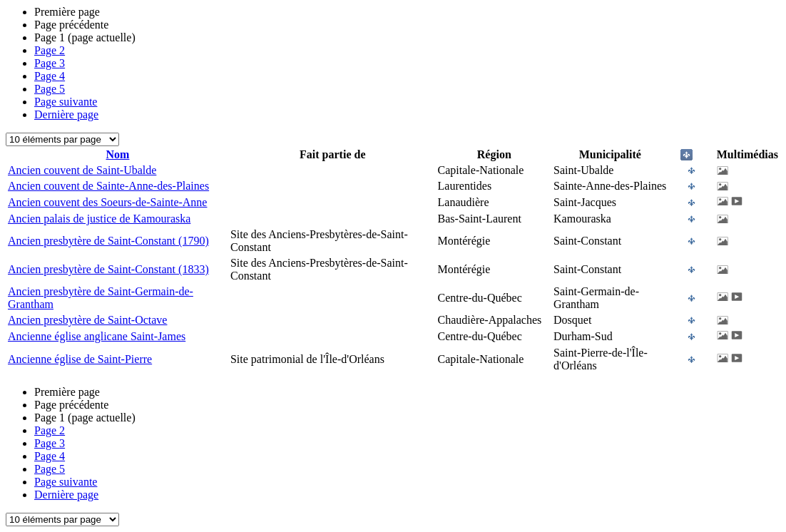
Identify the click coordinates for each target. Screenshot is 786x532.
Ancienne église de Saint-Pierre (80, 359)
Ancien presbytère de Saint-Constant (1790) (108, 241)
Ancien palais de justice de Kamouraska (99, 219)
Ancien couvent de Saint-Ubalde (82, 170)
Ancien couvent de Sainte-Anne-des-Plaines (108, 186)
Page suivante (66, 102)
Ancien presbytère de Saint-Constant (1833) (108, 269)
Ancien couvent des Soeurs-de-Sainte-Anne (107, 202)
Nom (118, 154)
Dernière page (66, 114)
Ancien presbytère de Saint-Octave (87, 320)
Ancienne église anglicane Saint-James (97, 336)
